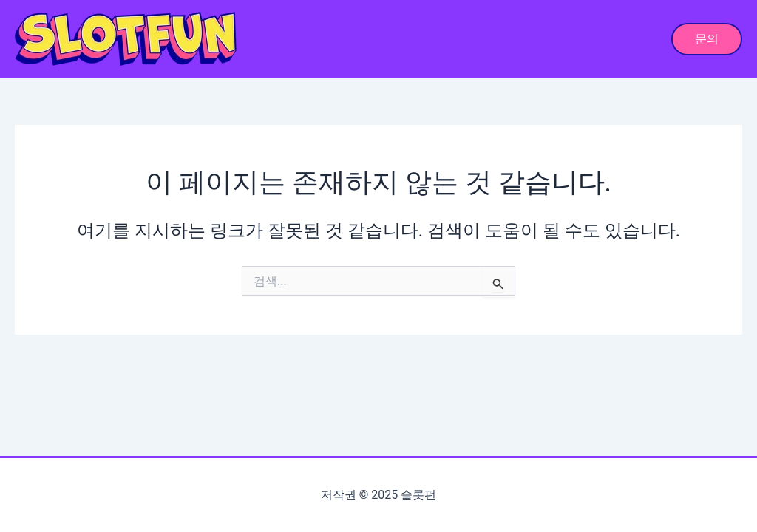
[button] (707, 39)
